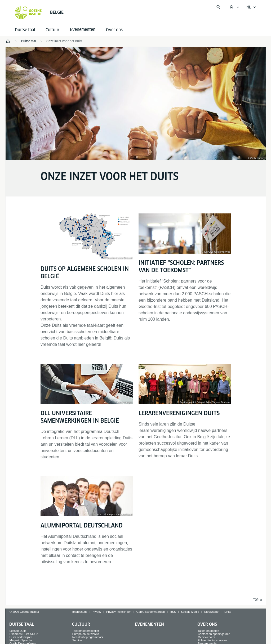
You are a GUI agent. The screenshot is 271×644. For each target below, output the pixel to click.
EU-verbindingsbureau (212, 640)
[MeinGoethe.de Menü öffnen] (234, 7)
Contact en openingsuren (214, 634)
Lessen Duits (18, 631)
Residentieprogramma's (88, 637)
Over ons (114, 30)
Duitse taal (25, 30)
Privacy (96, 612)
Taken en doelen (208, 631)
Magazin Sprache (21, 640)
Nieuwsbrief (212, 612)
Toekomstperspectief (86, 631)
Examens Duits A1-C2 (24, 634)
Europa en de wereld (86, 634)
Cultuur (52, 30)
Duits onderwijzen (21, 637)
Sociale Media (190, 612)
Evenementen (149, 624)
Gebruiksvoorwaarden (151, 612)
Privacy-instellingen (119, 612)
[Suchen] (218, 7)
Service (77, 640)
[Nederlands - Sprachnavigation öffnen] (251, 7)
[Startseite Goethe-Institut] (28, 13)
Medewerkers (206, 637)
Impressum (79, 612)
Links (228, 612)
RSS (173, 612)
